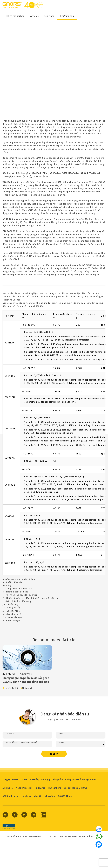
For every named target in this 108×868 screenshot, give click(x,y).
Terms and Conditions (78, 836)
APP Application (11, 796)
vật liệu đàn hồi (11, 688)
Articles (34, 16)
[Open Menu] (104, 5)
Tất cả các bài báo (15, 16)
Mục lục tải (8, 788)
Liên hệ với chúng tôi (32, 796)
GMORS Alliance (66, 796)
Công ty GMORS (10, 780)
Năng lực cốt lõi (24, 788)
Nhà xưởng (50, 796)
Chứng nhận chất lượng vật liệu (81, 780)
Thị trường (40, 788)
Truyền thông (54, 788)
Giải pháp (49, 16)
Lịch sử (24, 780)
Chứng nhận (67, 16)
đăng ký (54, 754)
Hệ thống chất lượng (40, 780)
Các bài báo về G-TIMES (76, 788)
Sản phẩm (58, 780)
